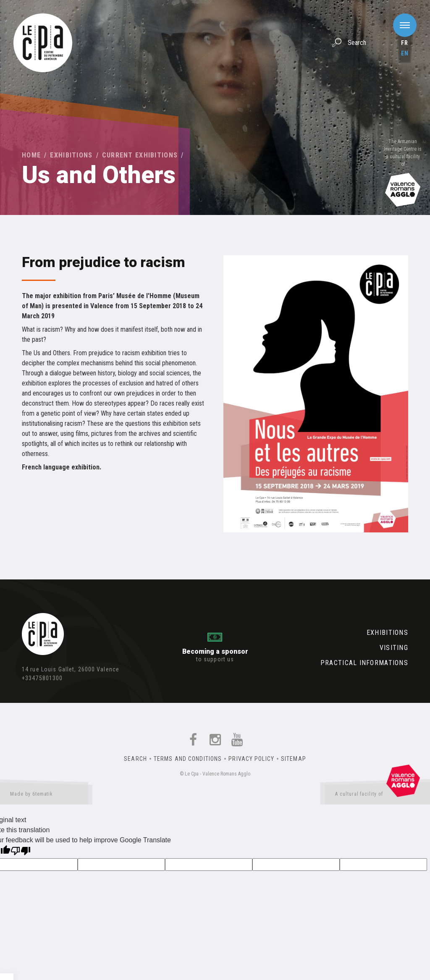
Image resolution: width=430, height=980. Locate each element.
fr (405, 43)
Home (31, 155)
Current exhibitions (140, 155)
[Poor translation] (21, 852)
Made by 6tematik (46, 796)
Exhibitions (71, 155)
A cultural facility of (378, 796)
